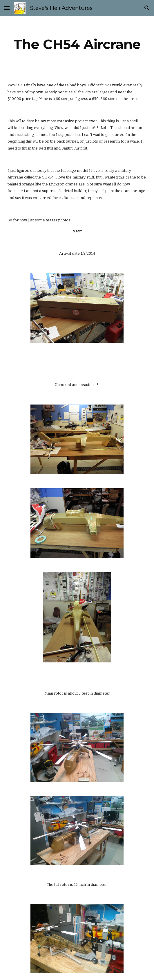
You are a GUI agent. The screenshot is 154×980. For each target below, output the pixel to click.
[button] (7, 8)
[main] (77, 44)
